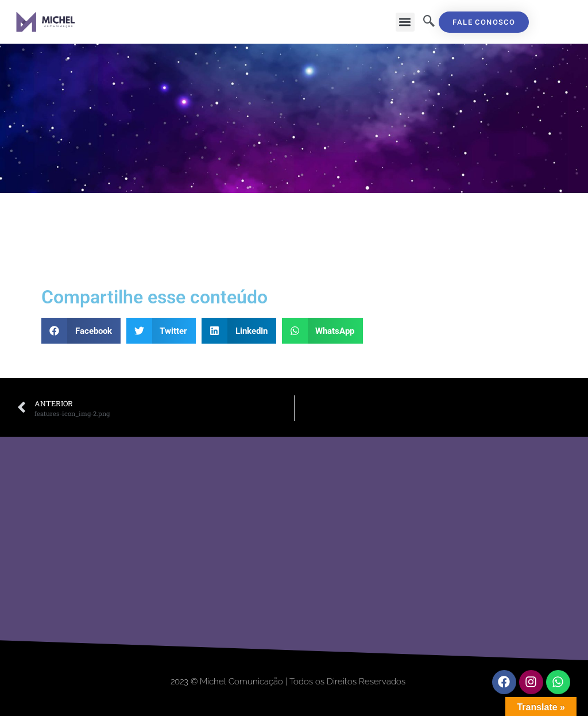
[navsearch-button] (429, 22)
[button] (405, 22)
